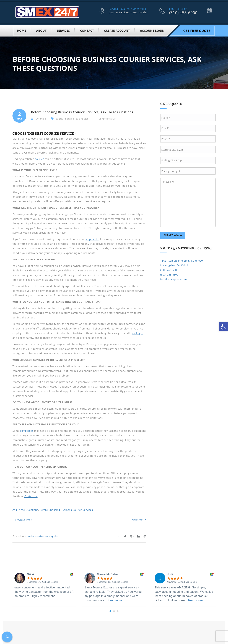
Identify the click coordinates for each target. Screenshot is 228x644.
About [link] (41, 30)
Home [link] (22, 30)
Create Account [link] (117, 30)
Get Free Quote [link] (197, 30)
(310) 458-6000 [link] (183, 12)
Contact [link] (87, 30)
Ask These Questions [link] (25, 509)
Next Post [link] (139, 519)
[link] (223, 327)
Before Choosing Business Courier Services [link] (66, 509)
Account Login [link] (152, 30)
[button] (110, 611)
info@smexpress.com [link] (173, 278)
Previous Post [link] (22, 519)
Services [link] (63, 30)
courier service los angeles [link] (72, 118)
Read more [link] (115, 600)
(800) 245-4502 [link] (178, 9)
